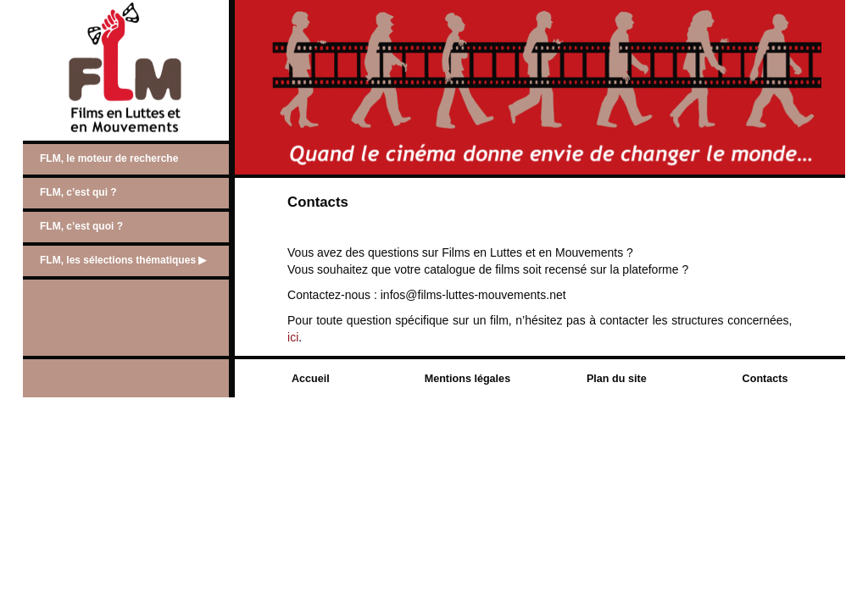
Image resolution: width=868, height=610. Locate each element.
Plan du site (617, 379)
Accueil (311, 379)
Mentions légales (467, 379)
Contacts (765, 379)
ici (293, 337)
